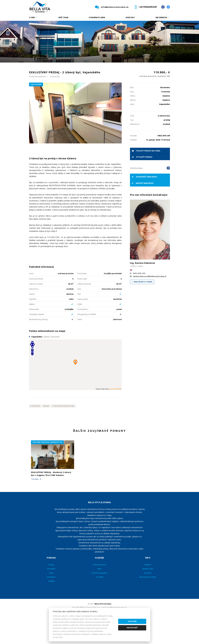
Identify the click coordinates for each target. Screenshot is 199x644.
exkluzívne (36, 111)
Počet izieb (82, 305)
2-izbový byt (55, 103)
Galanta (46, 433)
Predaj (37, 81)
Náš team (63, 17)
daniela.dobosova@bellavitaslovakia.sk (150, 303)
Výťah (80, 331)
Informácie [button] (161, 17)
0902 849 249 (139, 300)
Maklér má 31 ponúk (142, 308)
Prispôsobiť (132, 628)
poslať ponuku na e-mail (146, 177)
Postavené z (83, 336)
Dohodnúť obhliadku (144, 203)
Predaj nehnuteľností (37, 103)
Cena (31, 300)
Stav (79, 315)
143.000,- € (36, 506)
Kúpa (67, 81)
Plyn (79, 320)
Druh (68, 68)
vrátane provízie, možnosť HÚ (47, 469)
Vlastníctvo (34, 315)
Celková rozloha (36, 310)
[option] (99, 42)
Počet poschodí (36, 305)
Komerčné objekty (99, 599)
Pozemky (99, 604)
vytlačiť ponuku (142, 183)
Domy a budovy (99, 591)
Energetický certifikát (87, 341)
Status (32, 320)
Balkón (32, 331)
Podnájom (82, 81)
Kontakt (130, 17)
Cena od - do (144, 68)
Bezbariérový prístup (38, 346)
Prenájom (52, 81)
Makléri (148, 591)
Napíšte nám (148, 595)
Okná (80, 346)
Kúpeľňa (33, 325)
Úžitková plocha (84, 310)
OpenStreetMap (115, 415)
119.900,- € (155, 101)
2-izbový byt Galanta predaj (63, 433)
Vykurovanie (83, 325)
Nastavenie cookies (148, 604)
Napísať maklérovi (143, 210)
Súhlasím (132, 621)
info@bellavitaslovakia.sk (115, 7)
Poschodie (82, 300)
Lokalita (33, 68)
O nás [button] (32, 17)
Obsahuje (106, 68)
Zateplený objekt (36, 341)
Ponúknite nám (97, 17)
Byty (99, 595)
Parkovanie (34, 336)
